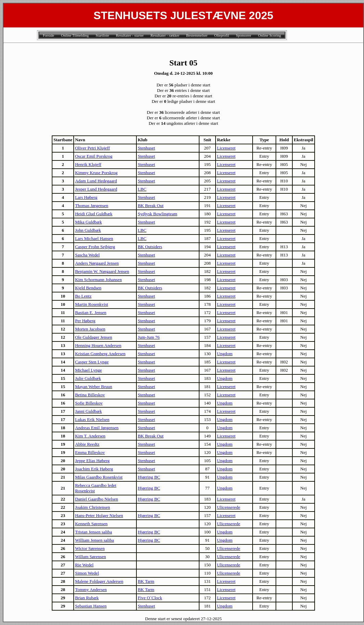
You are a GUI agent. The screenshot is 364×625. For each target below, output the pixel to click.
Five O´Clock (150, 598)
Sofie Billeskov (89, 403)
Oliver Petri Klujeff (93, 148)
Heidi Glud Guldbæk (94, 214)
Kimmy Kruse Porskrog (96, 173)
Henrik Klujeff (88, 164)
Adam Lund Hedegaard (96, 181)
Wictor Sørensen (90, 548)
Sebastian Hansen (91, 606)
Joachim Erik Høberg (94, 469)
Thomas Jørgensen (92, 206)
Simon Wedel (87, 573)
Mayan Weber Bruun (94, 387)
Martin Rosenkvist (92, 304)
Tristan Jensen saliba (94, 532)
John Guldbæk (88, 230)
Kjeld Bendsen (88, 288)
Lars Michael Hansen (94, 238)
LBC (142, 189)
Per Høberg (85, 321)
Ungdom (225, 354)
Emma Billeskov (90, 452)
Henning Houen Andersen (98, 345)
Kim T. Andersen (90, 436)
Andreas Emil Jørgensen (97, 428)
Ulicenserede (229, 507)
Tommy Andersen (91, 590)
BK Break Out (151, 206)
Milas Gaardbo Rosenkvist (99, 477)
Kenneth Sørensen (91, 524)
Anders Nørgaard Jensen (97, 263)
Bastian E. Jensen (91, 312)
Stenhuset (147, 148)
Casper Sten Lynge (92, 362)
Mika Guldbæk (88, 222)
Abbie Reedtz (87, 444)
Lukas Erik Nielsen (92, 419)
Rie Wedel (84, 565)
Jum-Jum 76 (149, 337)
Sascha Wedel (87, 255)
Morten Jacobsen (90, 329)
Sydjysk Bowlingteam (157, 214)
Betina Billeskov (90, 395)
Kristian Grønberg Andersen (100, 354)
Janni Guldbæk (88, 411)
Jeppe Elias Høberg (92, 461)
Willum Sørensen (90, 557)
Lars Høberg (86, 197)
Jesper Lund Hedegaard (96, 189)
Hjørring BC (149, 477)
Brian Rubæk (87, 598)
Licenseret (226, 148)
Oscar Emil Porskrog (94, 156)
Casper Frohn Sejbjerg (95, 247)
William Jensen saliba (95, 540)
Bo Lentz (83, 296)
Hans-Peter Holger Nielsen (99, 515)
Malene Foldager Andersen (99, 581)
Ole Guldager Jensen (94, 337)
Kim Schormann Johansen (98, 280)
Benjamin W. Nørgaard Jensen (102, 271)
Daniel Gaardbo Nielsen (97, 499)
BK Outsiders (150, 247)
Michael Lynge (88, 370)
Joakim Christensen (93, 507)
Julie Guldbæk (88, 378)
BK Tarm (146, 581)
